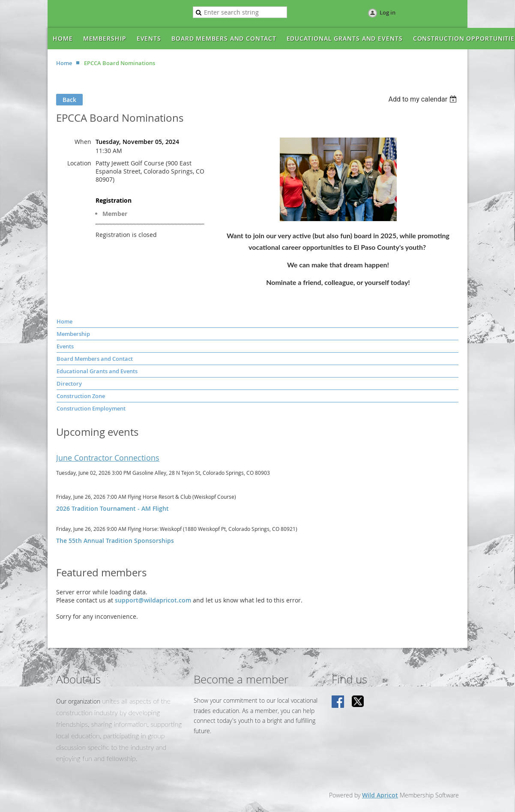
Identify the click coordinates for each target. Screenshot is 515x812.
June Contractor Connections (108, 458)
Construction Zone (81, 396)
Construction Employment (91, 408)
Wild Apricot (380, 795)
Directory (69, 384)
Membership (73, 334)
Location (79, 163)
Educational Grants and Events (97, 371)
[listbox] (424, 99)
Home (64, 63)
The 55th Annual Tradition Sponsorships (115, 541)
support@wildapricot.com (153, 600)
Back (69, 100)
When (83, 142)
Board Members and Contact (95, 359)
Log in (388, 12)
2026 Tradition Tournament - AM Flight (112, 508)
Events (65, 346)
